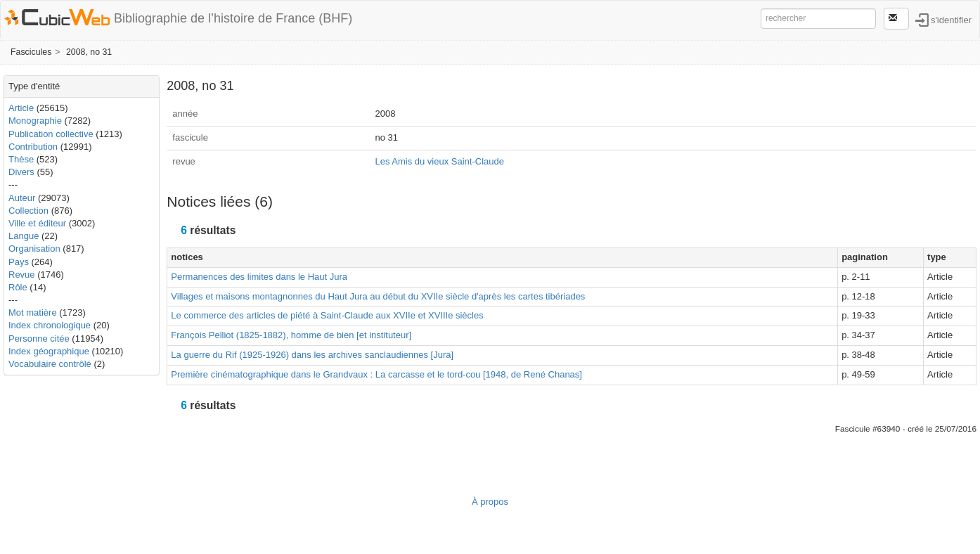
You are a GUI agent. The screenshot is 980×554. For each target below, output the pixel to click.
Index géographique (49, 351)
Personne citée (39, 339)
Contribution (33, 147)
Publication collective (51, 134)
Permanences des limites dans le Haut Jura (259, 277)
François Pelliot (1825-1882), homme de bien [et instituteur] (291, 335)
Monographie (35, 121)
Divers (21, 172)
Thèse (21, 159)
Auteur (22, 198)
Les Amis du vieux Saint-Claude (439, 161)
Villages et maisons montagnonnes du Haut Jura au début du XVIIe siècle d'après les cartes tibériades (378, 296)
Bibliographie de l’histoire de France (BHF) (233, 18)
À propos (490, 502)
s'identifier (951, 19)
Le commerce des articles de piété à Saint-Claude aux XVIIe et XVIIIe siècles (327, 315)
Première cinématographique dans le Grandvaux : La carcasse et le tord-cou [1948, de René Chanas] (376, 374)
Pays (19, 262)
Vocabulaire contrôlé (50, 364)
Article (21, 108)
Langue (24, 236)
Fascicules (31, 52)
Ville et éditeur (39, 223)
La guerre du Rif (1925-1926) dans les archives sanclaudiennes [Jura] (312, 355)
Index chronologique (50, 325)
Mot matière (33, 313)
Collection (28, 211)
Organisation (34, 249)
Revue (22, 275)
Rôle (18, 287)
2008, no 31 (89, 52)
